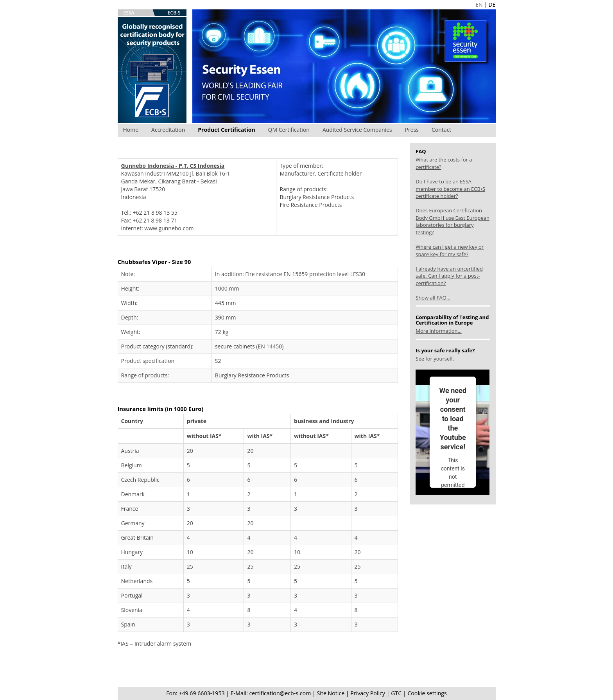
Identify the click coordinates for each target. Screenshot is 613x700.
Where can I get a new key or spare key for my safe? (450, 250)
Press (412, 130)
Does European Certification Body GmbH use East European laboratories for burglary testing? (453, 221)
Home (131, 130)
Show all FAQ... (433, 298)
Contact (441, 130)
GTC (396, 693)
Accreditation (168, 130)
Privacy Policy (368, 693)
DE (492, 4)
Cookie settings (427, 693)
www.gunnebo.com (169, 228)
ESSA (129, 13)
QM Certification (289, 130)
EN (479, 4)
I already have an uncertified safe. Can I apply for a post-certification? (449, 276)
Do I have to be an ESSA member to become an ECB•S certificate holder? (450, 189)
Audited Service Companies (357, 130)
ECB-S (174, 13)
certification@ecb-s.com (280, 693)
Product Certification (226, 130)
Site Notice (331, 693)
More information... (438, 331)
